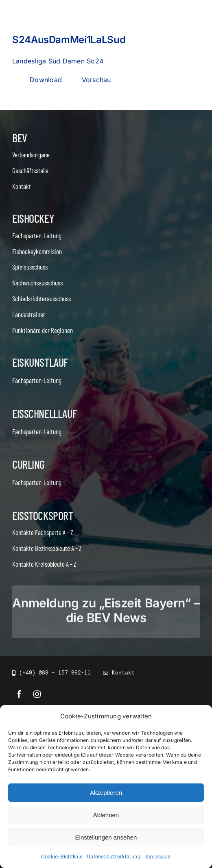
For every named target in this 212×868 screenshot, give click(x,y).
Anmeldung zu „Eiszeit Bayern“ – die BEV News (106, 610)
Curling (28, 464)
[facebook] (19, 694)
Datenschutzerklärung (114, 856)
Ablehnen (106, 815)
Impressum (158, 856)
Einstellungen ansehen (106, 837)
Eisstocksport (43, 516)
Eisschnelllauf (44, 413)
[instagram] (37, 694)
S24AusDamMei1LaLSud (69, 40)
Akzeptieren (106, 793)
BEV (20, 138)
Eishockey (33, 218)
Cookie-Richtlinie (62, 856)
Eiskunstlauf (40, 362)
